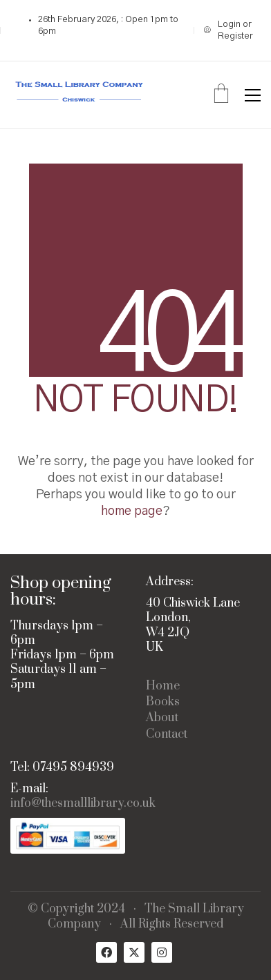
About (162, 718)
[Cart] (221, 95)
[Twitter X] (134, 952)
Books (163, 702)
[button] (253, 95)
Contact (167, 735)
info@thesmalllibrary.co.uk (83, 804)
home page (132, 511)
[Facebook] (106, 952)
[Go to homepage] (80, 95)
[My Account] (232, 31)
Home (163, 686)
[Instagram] (162, 952)
